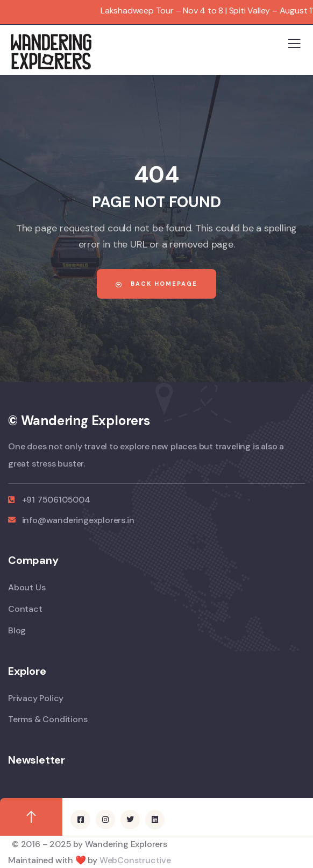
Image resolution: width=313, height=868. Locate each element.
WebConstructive (135, 860)
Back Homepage (156, 284)
